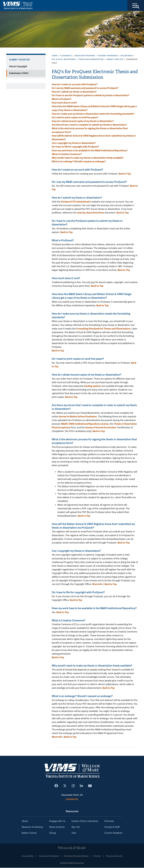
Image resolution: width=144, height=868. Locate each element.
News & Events (57, 827)
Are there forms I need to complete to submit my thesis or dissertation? (89, 125)
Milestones (127, 56)
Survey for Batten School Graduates (78, 417)
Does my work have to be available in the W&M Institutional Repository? (90, 151)
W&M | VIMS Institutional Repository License (85, 424)
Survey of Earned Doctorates (101, 428)
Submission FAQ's (19, 74)
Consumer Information (49, 856)
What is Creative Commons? (67, 154)
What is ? (62, 99)
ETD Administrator (76, 202)
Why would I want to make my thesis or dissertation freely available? (88, 158)
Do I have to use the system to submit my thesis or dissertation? (91, 96)
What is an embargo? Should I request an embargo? (79, 162)
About (25, 821)
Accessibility (28, 856)
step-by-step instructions (91, 213)
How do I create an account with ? (75, 85)
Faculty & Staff (112, 827)
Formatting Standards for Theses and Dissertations (103, 329)
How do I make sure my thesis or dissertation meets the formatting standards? (93, 114)
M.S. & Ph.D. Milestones (64, 60)
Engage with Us (57, 821)
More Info (97, 584)
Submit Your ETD (115, 60)
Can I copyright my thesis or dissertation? (74, 143)
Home (54, 56)
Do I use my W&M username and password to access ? (85, 88)
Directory (109, 821)
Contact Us (72, 800)
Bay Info (76, 827)
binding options (93, 386)
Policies (97, 856)
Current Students (113, 833)
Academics (66, 56)
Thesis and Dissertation (91, 60)
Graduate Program (85, 56)
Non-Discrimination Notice (76, 856)
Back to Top (125, 174)
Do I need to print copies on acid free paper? (75, 118)
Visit (74, 833)
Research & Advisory (32, 827)
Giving (53, 833)
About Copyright (18, 67)
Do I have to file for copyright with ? (75, 147)
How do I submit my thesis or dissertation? (74, 92)
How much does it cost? (64, 103)
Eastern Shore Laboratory (85, 821)
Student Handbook (108, 56)
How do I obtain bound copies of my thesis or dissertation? (83, 121)
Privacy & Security (114, 856)
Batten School (29, 833)
